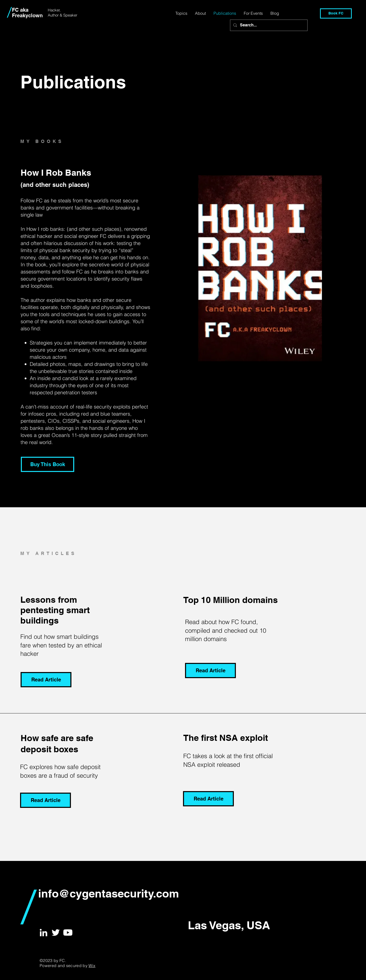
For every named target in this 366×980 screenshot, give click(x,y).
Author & (56, 15)
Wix (92, 966)
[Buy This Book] (48, 464)
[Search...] (268, 25)
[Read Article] (46, 680)
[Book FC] (336, 13)
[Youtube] (68, 933)
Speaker (70, 15)
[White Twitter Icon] (56, 933)
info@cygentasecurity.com (109, 893)
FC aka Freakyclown (27, 13)
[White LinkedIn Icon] (43, 933)
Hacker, (54, 10)
